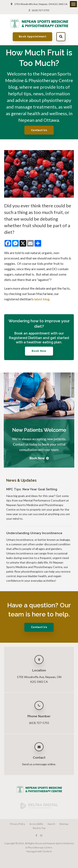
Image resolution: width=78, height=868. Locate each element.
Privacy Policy (18, 824)
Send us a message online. (39, 764)
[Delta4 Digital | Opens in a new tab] (39, 808)
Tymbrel (47, 851)
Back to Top (39, 828)
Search (61, 37)
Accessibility (36, 824)
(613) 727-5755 (41, 10)
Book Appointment (32, 36)
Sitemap (64, 824)
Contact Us (39, 130)
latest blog (42, 299)
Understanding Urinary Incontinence (34, 533)
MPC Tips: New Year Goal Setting (32, 489)
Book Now (39, 351)
